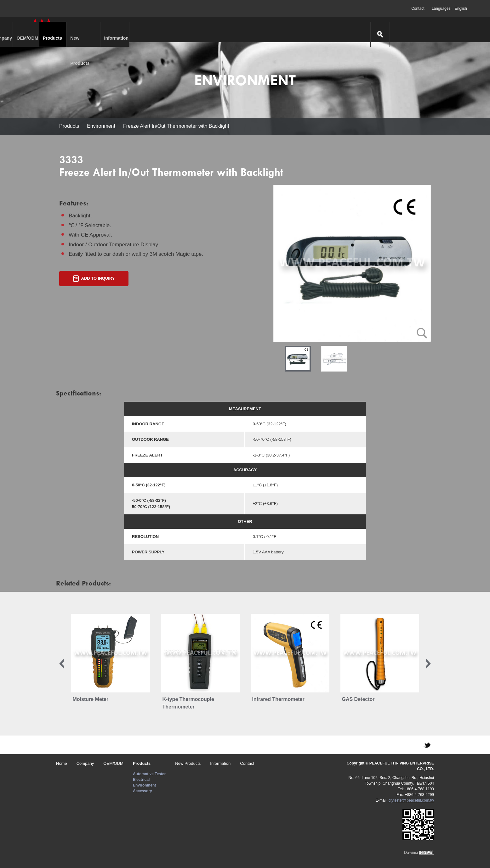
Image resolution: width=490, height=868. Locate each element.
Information (303, 30)
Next (428, 664)
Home (62, 763)
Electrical (141, 780)
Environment (101, 126)
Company (104, 30)
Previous (62, 664)
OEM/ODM (150, 30)
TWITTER (427, 745)
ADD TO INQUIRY (98, 278)
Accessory (142, 791)
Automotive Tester (149, 774)
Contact (418, 8)
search (462, 30)
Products (195, 30)
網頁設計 (426, 853)
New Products (249, 30)
